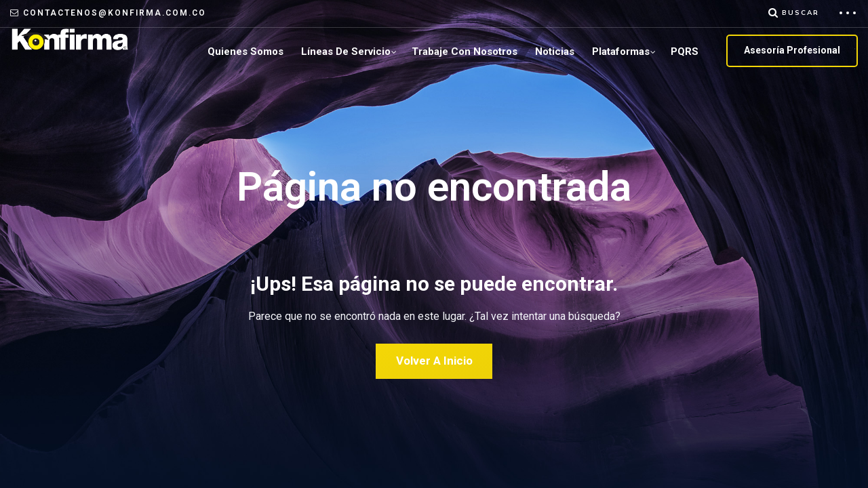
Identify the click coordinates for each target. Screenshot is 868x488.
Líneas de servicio (346, 52)
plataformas (621, 52)
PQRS (685, 52)
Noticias (555, 52)
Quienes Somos (245, 52)
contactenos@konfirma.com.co (115, 13)
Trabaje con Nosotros (465, 52)
